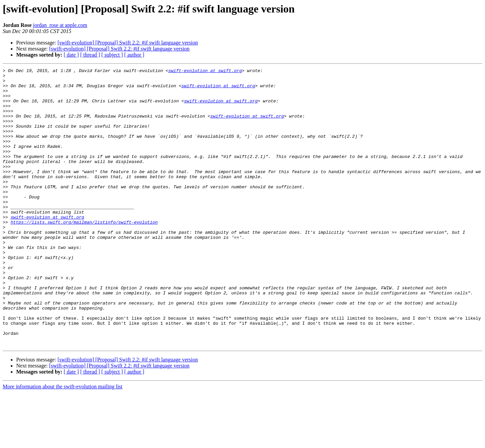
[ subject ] (112, 55)
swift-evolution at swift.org (205, 71)
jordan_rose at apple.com (60, 25)
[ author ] (134, 55)
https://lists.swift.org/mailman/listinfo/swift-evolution (84, 253)
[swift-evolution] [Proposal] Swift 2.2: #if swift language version (128, 43)
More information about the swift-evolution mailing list (63, 442)
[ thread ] (90, 55)
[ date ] (71, 55)
